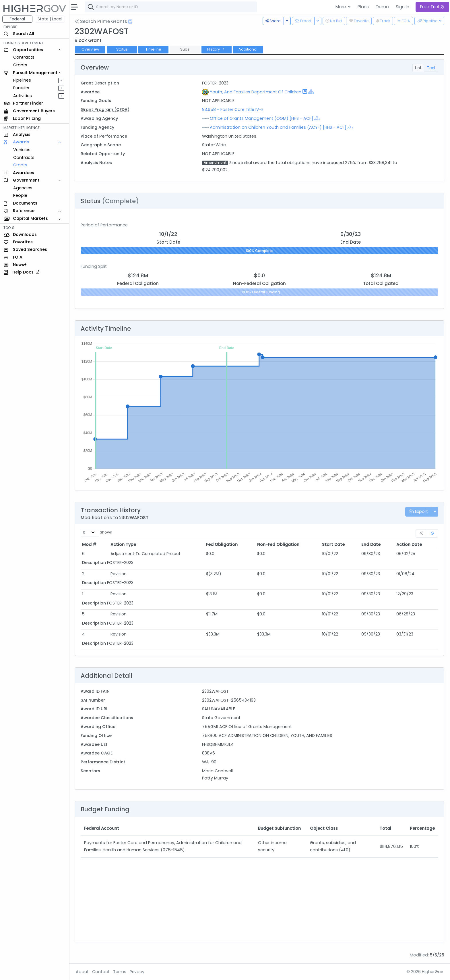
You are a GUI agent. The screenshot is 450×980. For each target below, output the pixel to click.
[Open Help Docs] (130, 22)
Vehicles (22, 150)
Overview (90, 49)
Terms (120, 972)
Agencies (23, 188)
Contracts (24, 57)
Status (122, 49)
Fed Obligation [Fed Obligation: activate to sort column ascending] (222, 544)
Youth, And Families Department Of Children (256, 92)
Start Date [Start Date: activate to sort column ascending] (333, 544)
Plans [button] (363, 7)
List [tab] (418, 68)
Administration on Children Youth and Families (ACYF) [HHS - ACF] (278, 127)
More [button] (341, 7)
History (216, 49)
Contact (101, 972)
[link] (432, 533)
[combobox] (171, 7)
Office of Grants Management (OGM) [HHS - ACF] (261, 118)
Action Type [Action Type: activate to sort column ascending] (123, 544)
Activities (23, 96)
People (20, 195)
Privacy (137, 972)
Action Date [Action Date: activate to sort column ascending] (409, 544)
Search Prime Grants (101, 21)
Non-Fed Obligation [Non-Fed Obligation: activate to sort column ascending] (278, 544)
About (82, 972)
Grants (20, 65)
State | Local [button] (50, 19)
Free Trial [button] (432, 7)
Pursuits (21, 88)
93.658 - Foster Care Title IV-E (233, 109)
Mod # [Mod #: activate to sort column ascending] (89, 544)
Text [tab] (431, 68)
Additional (248, 49)
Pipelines (22, 80)
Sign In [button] (403, 7)
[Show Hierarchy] (311, 92)
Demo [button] (382, 7)
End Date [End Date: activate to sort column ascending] (371, 544)
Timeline (153, 49)
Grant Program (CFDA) (105, 109)
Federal (17, 19)
